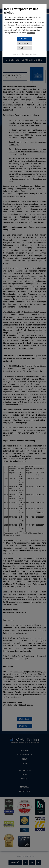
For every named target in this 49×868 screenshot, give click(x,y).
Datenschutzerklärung (30, 54)
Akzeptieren (23, 39)
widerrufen (31, 33)
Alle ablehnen (23, 43)
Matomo (40, 25)
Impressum (16, 54)
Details (21, 48)
